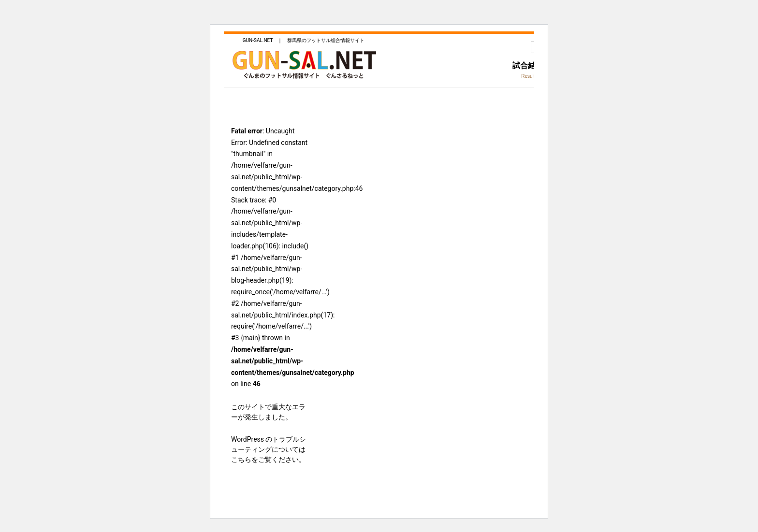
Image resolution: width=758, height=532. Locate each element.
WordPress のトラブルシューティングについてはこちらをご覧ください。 (269, 449)
